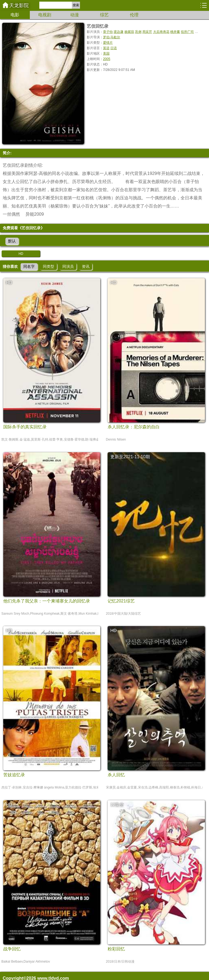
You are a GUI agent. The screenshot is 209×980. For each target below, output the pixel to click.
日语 (114, 48)
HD (21, 254)
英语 (106, 48)
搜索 (76, 5)
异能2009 (35, 214)
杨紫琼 (129, 32)
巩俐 (138, 32)
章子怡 (108, 32)
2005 (107, 59)
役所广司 (187, 32)
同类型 (49, 266)
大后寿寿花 (161, 32)
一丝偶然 (11, 214)
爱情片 (108, 43)
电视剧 (45, 15)
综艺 (104, 15)
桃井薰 (175, 32)
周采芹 (147, 32)
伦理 (134, 15)
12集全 (117, 805)
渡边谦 (118, 32)
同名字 (29, 266)
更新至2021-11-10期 (130, 457)
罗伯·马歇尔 (112, 37)
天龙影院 (19, 5)
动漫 (75, 15)
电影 (15, 15)
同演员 (68, 266)
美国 (106, 54)
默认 (12, 241)
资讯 (86, 266)
